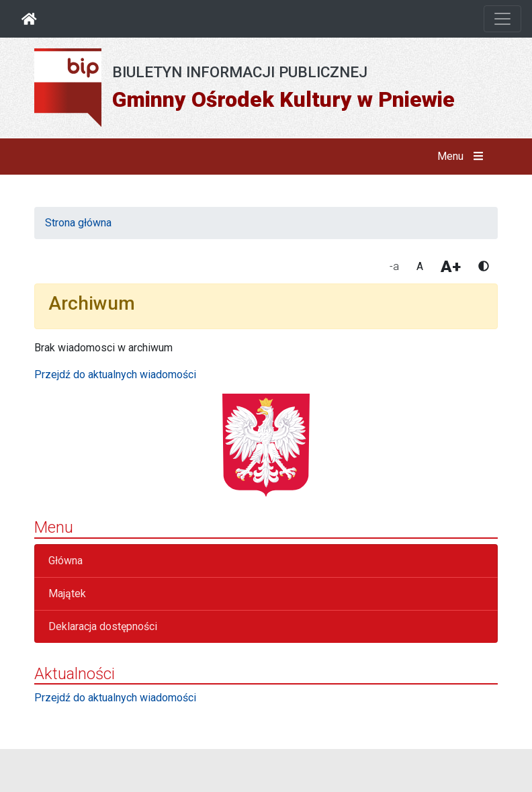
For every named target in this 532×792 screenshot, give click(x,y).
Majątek (67, 593)
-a (394, 266)
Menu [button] (463, 157)
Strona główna (78, 223)
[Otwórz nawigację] (502, 19)
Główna (65, 561)
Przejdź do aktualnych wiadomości (115, 375)
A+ (451, 267)
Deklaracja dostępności (103, 626)
